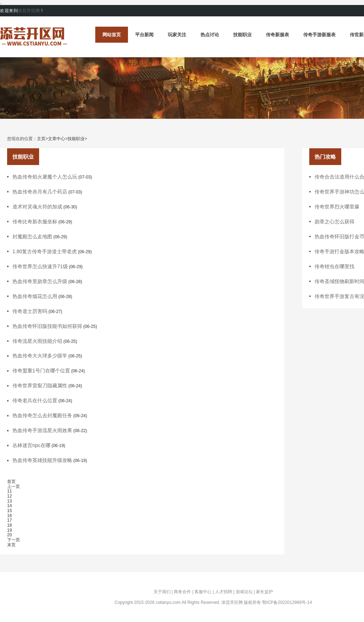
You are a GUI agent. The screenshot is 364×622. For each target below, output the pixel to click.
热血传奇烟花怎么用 (35, 296)
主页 (41, 139)
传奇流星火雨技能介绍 (37, 341)
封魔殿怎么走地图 (32, 236)
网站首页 (112, 35)
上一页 (14, 487)
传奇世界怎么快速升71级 (40, 266)
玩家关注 (177, 35)
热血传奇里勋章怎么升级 (40, 281)
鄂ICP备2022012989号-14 (287, 602)
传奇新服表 (277, 35)
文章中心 (57, 139)
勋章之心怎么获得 (334, 222)
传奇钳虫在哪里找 (334, 266)
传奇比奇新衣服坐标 (35, 222)
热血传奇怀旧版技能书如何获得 (47, 326)
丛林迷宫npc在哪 (31, 445)
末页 (11, 545)
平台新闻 (144, 35)
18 (9, 525)
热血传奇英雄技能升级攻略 (42, 460)
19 (9, 530)
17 (9, 520)
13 (9, 501)
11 (9, 491)
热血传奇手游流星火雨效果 (42, 430)
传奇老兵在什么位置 (35, 400)
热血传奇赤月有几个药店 (40, 192)
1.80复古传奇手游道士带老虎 (45, 251)
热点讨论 (210, 35)
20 (9, 535)
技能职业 (242, 35)
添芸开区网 (29, 11)
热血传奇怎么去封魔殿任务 (42, 415)
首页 (11, 482)
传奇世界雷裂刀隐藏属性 (40, 386)
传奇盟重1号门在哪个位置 (41, 371)
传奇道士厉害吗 (30, 311)
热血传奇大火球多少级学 (40, 356)
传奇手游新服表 (319, 35)
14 (9, 506)
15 (9, 511)
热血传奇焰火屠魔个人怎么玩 (45, 177)
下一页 (14, 540)
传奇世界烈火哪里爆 (337, 207)
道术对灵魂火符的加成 (37, 207)
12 (9, 496)
